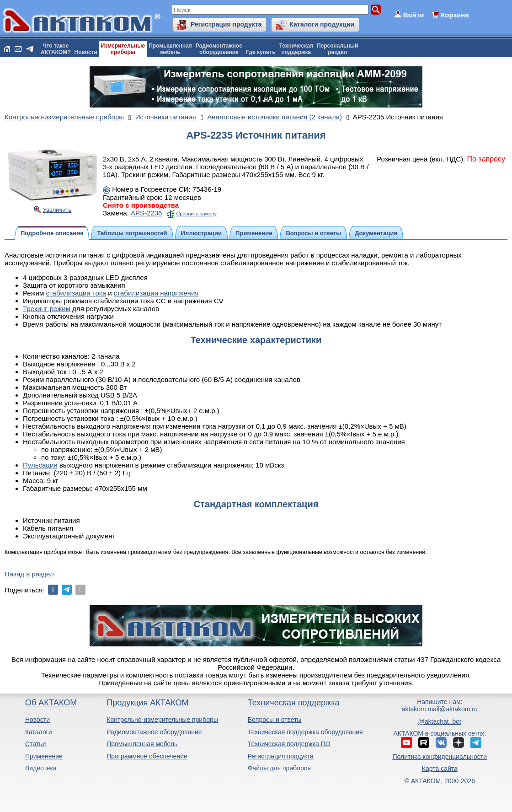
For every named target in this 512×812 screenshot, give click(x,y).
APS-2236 (146, 213)
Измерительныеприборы (123, 49)
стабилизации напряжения (156, 293)
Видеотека (41, 768)
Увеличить (57, 210)
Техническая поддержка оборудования (305, 732)
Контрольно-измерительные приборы (162, 720)
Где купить (261, 52)
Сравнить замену (196, 214)
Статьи (35, 744)
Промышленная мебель (142, 744)
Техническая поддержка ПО (289, 744)
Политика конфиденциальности (440, 757)
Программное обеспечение (147, 756)
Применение (44, 756)
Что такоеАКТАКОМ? (56, 49)
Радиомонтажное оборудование (154, 732)
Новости (86, 52)
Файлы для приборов (279, 768)
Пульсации (40, 465)
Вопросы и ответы (275, 720)
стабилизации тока (76, 293)
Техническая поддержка (294, 703)
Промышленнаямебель (170, 49)
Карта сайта (440, 769)
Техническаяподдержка (296, 49)
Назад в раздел (29, 574)
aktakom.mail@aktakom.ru (440, 709)
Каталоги (39, 732)
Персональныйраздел (337, 49)
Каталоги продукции (322, 24)
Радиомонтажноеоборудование (219, 49)
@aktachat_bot (440, 721)
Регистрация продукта (226, 24)
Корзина (455, 15)
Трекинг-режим (47, 309)
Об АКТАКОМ (51, 703)
